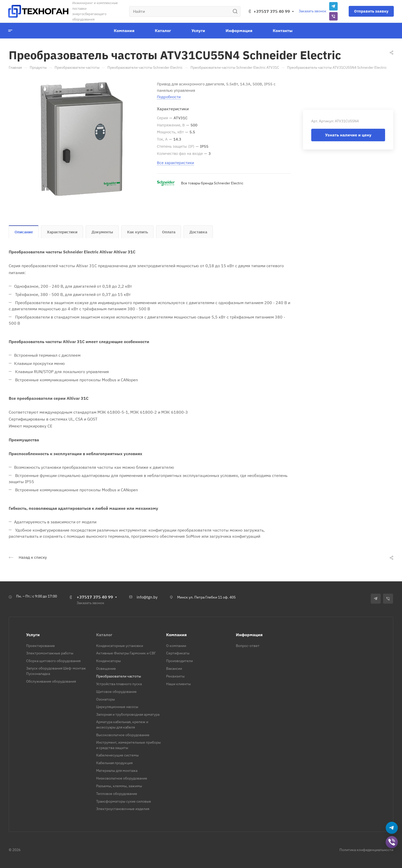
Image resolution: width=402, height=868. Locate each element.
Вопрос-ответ (248, 646)
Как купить (138, 232)
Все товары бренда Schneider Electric (212, 183)
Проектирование (41, 646)
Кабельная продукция (114, 763)
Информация (249, 635)
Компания (176, 635)
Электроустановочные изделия (123, 809)
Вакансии (174, 669)
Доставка (198, 232)
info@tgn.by (147, 597)
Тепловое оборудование (117, 794)
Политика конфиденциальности (366, 850)
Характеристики (62, 232)
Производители (179, 661)
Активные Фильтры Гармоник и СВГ (126, 653)
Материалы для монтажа (117, 771)
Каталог (104, 635)
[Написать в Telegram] (392, 828)
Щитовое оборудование (116, 692)
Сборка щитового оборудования (53, 661)
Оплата (169, 232)
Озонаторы (105, 699)
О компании (176, 646)
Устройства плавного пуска (119, 684)
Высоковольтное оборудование (123, 735)
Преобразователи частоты (119, 676)
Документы (102, 232)
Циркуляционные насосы (117, 707)
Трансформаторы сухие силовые (124, 801)
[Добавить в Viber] (392, 843)
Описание (24, 232)
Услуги (33, 635)
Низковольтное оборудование (122, 778)
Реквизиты (175, 676)
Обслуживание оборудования (51, 681)
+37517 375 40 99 (272, 11)
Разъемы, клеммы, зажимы (119, 786)
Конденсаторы (108, 661)
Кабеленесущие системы (117, 755)
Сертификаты (178, 653)
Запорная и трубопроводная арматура (128, 714)
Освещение (106, 669)
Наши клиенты (178, 684)
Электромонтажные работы (50, 653)
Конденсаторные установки (120, 646)
